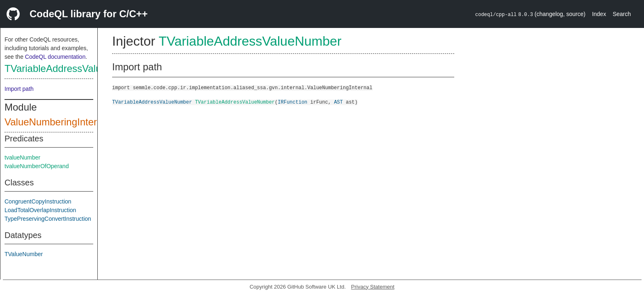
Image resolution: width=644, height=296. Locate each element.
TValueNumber (24, 254)
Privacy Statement (373, 287)
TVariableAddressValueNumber (73, 68)
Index (599, 14)
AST (338, 102)
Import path (19, 89)
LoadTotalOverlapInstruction (40, 210)
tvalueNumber (22, 157)
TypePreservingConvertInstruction (48, 219)
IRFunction (292, 102)
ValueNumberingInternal (57, 122)
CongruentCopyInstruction (38, 201)
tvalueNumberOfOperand (37, 166)
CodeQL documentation (55, 57)
